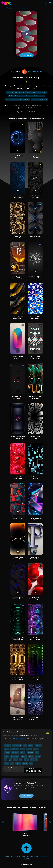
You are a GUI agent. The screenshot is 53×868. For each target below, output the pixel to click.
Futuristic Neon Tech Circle (18, 157)
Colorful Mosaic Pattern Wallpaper (35, 317)
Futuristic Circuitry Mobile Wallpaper (18, 518)
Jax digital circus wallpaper (39, 99)
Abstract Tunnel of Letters (35, 438)
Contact (6, 856)
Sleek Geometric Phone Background (35, 237)
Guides (26, 859)
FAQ (47, 856)
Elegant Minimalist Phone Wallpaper (18, 397)
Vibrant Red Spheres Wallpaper (35, 598)
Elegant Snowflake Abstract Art (35, 277)
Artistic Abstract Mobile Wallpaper (18, 718)
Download (26, 56)
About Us (14, 856)
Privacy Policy (39, 856)
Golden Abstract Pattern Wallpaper (18, 678)
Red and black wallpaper (17, 96)
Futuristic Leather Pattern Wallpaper (18, 277)
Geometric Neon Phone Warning (35, 357)
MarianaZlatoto (32, 72)
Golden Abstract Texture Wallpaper (18, 317)
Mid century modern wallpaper (16, 92)
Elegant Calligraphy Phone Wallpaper (35, 397)
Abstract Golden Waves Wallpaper (18, 237)
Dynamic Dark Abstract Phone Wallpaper (18, 438)
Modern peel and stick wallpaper (37, 92)
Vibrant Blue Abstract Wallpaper (35, 718)
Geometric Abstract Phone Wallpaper (18, 598)
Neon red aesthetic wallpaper (35, 96)
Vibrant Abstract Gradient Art (18, 357)
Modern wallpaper (24, 8)
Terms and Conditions (26, 856)
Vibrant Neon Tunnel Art (35, 678)
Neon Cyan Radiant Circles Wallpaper (18, 638)
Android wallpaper (18, 739)
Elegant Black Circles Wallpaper (35, 157)
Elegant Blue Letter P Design (35, 558)
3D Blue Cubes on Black (35, 478)
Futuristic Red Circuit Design (18, 478)
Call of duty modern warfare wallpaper (18, 99)
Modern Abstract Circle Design (35, 197)
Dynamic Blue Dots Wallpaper (18, 197)
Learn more (26, 796)
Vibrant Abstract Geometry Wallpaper (35, 518)
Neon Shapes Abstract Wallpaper (35, 638)
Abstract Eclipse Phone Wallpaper (18, 558)
